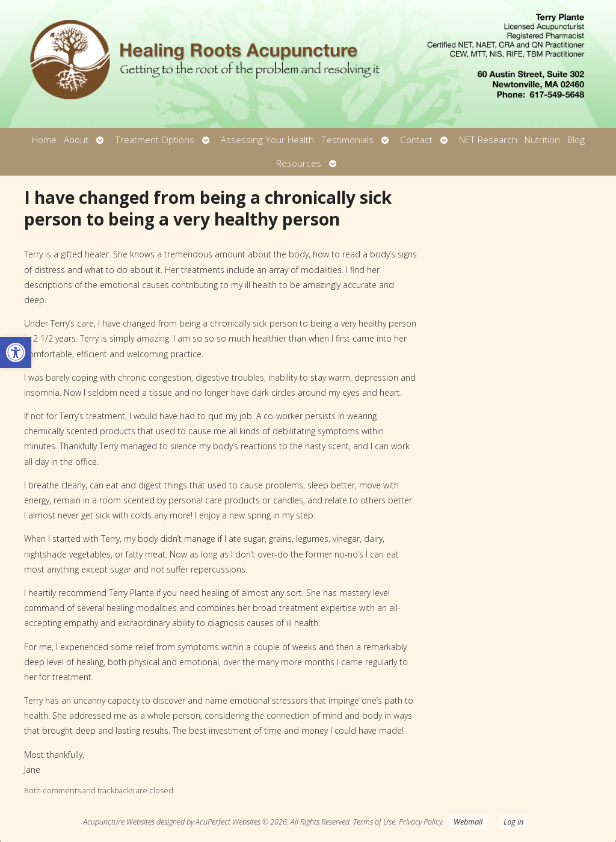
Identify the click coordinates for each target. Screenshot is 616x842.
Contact (416, 140)
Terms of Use (374, 822)
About (76, 140)
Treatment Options (155, 140)
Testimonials (347, 140)
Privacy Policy (420, 822)
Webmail (468, 822)
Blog (576, 140)
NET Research (488, 140)
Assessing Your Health (267, 140)
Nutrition (542, 140)
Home (44, 140)
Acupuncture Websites (119, 822)
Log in (513, 822)
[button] (16, 352)
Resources (299, 163)
